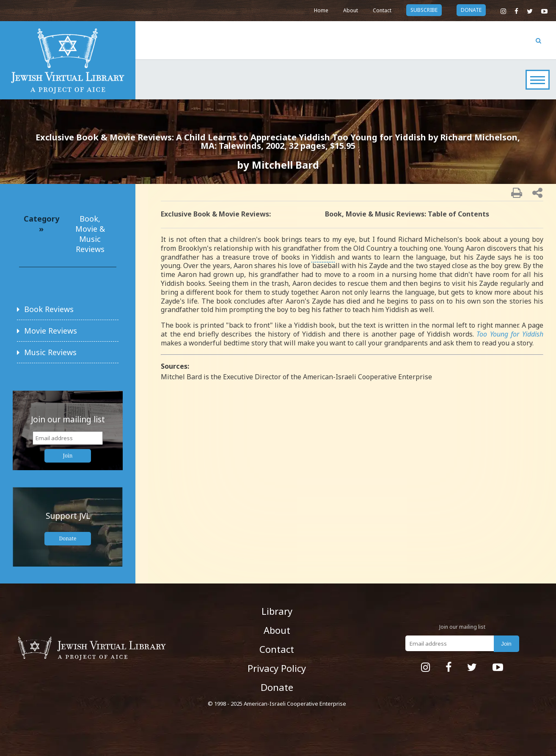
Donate (68, 538)
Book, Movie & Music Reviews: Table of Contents (407, 214)
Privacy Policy (277, 668)
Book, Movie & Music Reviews (90, 234)
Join (68, 456)
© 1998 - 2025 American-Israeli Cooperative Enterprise (277, 704)
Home (321, 10)
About (351, 10)
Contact (382, 10)
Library (277, 611)
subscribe (424, 10)
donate (471, 10)
